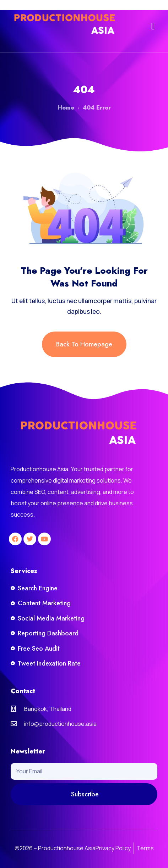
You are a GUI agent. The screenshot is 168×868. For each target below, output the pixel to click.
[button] (153, 26)
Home (66, 108)
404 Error (97, 108)
